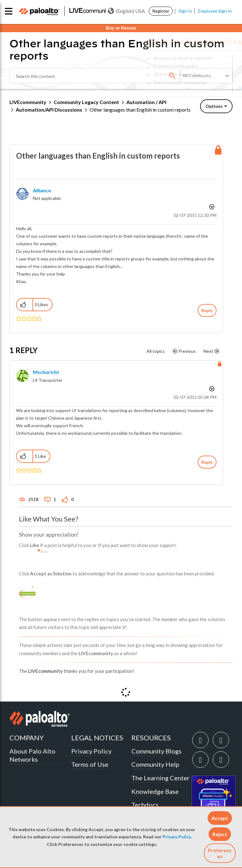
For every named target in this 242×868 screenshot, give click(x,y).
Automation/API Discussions (49, 110)
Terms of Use (90, 764)
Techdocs (145, 805)
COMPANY (27, 738)
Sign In (185, 11)
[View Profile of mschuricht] (46, 372)
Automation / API (146, 102)
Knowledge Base (155, 791)
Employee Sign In (215, 11)
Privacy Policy (177, 837)
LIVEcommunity (28, 102)
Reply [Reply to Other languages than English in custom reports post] (207, 310)
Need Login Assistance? (204, 87)
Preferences (220, 853)
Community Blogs (156, 751)
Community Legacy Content (86, 102)
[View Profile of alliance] (42, 190)
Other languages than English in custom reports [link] (140, 110)
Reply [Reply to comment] (207, 462)
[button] (220, 818)
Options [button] (214, 106)
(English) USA (126, 11)
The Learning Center (161, 778)
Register (161, 11)
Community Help (155, 764)
